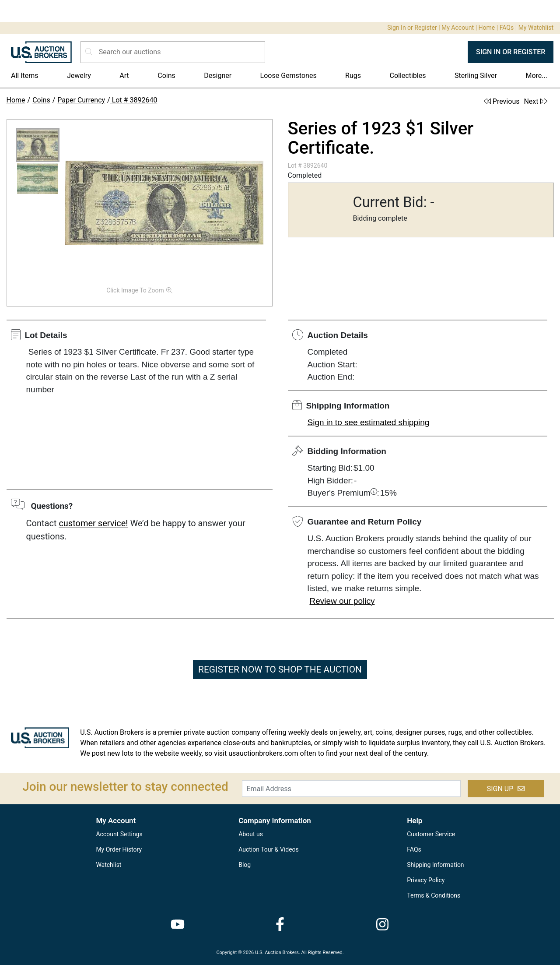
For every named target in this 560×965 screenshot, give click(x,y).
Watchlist (108, 865)
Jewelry (79, 76)
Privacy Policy (426, 880)
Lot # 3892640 (134, 100)
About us (251, 834)
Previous (502, 101)
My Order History (119, 849)
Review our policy (342, 601)
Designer (218, 76)
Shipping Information (435, 865)
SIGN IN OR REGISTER (511, 52)
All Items (25, 76)
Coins (166, 76)
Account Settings (119, 834)
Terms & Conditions (434, 895)
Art (124, 76)
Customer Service (431, 834)
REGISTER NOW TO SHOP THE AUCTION (280, 669)
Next (535, 101)
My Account (458, 28)
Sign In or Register (412, 28)
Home (487, 28)
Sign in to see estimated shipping (369, 422)
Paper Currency (81, 100)
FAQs (507, 28)
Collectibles (408, 76)
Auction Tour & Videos (269, 849)
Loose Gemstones (289, 76)
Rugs (353, 76)
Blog (245, 865)
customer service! (93, 523)
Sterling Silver (476, 76)
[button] (38, 145)
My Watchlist (536, 28)
